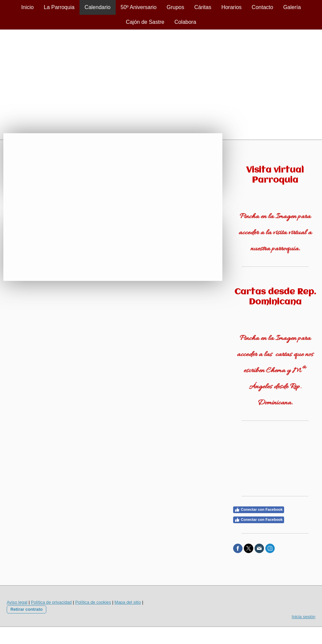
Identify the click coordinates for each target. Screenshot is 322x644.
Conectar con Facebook (259, 510)
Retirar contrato (26, 609)
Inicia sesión (304, 617)
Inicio (27, 7)
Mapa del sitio (128, 602)
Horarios (231, 7)
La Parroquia (59, 7)
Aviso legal (17, 602)
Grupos (175, 7)
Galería (292, 7)
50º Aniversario (139, 7)
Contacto (262, 7)
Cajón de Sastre (145, 22)
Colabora (185, 22)
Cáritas (203, 7)
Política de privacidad (51, 602)
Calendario (97, 7)
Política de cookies (93, 602)
